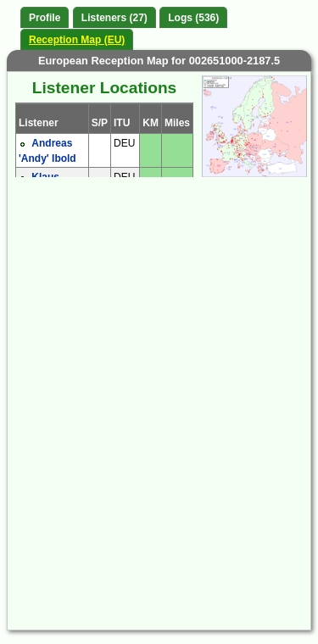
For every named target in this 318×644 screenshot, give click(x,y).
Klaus (45, 177)
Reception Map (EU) (77, 40)
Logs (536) (193, 18)
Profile (45, 18)
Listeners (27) (114, 18)
